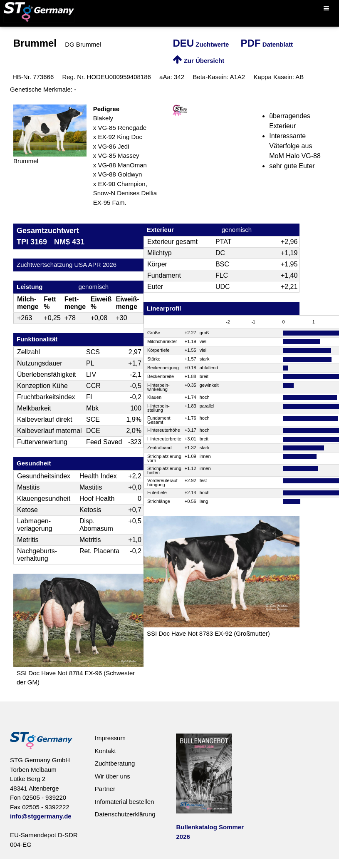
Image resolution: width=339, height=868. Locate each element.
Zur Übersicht (198, 61)
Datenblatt (267, 44)
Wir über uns (113, 776)
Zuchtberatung (115, 763)
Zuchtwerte (201, 44)
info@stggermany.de (41, 816)
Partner (105, 789)
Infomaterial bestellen (125, 802)
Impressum (110, 738)
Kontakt (105, 751)
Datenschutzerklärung (125, 814)
